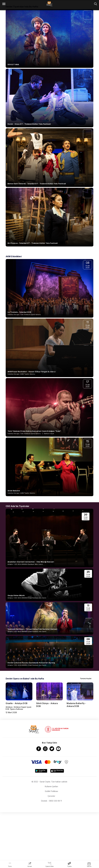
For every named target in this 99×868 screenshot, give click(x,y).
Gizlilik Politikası (51, 847)
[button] (44, 52)
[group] (19, 754)
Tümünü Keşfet (87, 734)
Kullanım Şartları (51, 842)
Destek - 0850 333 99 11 (51, 857)
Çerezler (51, 852)
